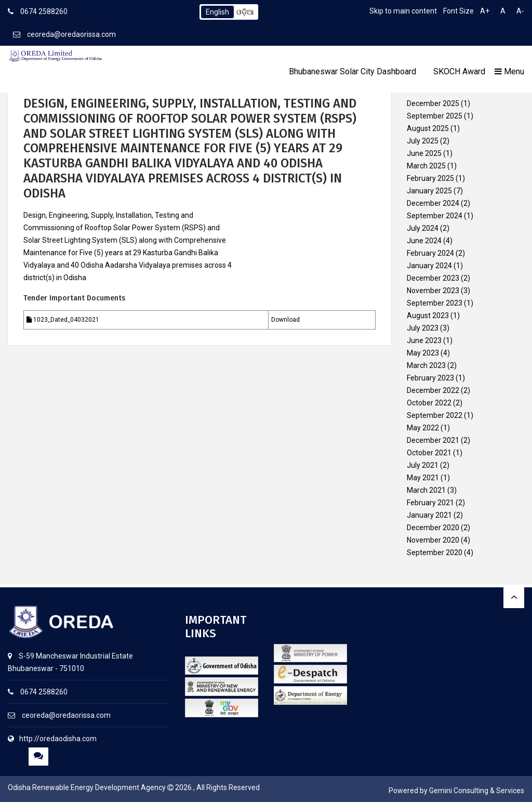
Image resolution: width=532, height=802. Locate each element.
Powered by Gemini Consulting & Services (456, 791)
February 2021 (430, 503)
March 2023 (426, 365)
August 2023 (428, 315)
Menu (509, 71)
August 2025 (428, 128)
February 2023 (430, 378)
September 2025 (435, 116)
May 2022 (423, 428)
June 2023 (424, 340)
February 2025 (430, 178)
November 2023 (433, 291)
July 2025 (423, 141)
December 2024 (433, 203)
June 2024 (424, 241)
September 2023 (435, 303)
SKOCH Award (459, 71)
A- (520, 11)
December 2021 (433, 440)
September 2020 (435, 553)
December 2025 (433, 103)
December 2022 (433, 390)
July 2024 (423, 228)
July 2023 (423, 328)
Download (285, 320)
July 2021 (423, 465)
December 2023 (433, 278)
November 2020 (433, 540)
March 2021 (426, 490)
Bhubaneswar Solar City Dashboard (353, 71)
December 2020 (433, 528)
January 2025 (429, 191)
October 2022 (429, 403)
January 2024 (429, 266)
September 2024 (435, 216)
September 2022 (435, 415)
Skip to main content (403, 11)
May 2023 (423, 353)
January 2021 (429, 515)
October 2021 (429, 453)
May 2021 (423, 478)
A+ (485, 11)
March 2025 (426, 166)
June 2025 (424, 153)
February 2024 (430, 253)
